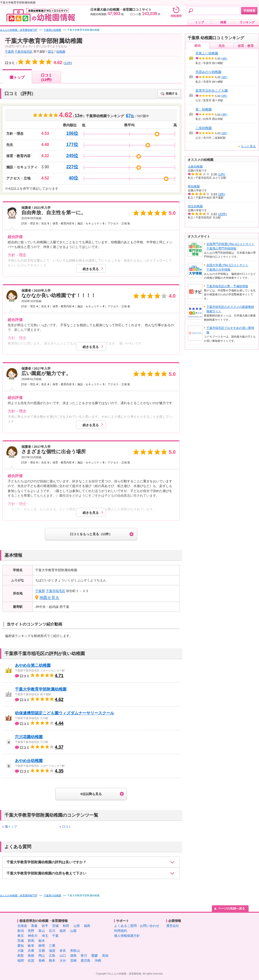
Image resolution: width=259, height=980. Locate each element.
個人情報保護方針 (127, 936)
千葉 (55, 936)
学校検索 (249, 11)
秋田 (66, 926)
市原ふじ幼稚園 (207, 53)
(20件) (223, 214)
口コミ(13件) (47, 77)
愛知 (21, 946)
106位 (72, 133)
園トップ (17, 77)
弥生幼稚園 (195, 206)
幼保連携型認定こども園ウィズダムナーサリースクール (65, 713)
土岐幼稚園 (195, 167)
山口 (63, 956)
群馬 (31, 941)
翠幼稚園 (194, 186)
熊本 (52, 961)
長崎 (42, 961)
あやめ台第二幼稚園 (33, 665)
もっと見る (248, 146)
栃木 (42, 941)
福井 (63, 931)
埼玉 (45, 936)
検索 (223, 22)
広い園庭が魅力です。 (46, 373)
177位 (72, 144)
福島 (87, 926)
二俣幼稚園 (204, 128)
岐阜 (31, 946)
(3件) (224, 77)
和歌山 (75, 951)
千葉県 (9, 52)
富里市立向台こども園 (212, 90)
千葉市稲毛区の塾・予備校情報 (227, 286)
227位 (72, 167)
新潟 (21, 931)
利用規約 (121, 931)
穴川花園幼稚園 (29, 737)
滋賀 (52, 951)
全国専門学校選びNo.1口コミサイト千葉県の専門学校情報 (230, 246)
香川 (84, 956)
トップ (199, 22)
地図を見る (49, 598)
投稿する (172, 94)
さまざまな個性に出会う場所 (54, 452)
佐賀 (31, 961)
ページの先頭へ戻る (231, 909)
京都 (42, 951)
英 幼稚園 (204, 109)
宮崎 (73, 961)
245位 (72, 156)
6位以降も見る (91, 794)
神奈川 (33, 936)
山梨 (73, 931)
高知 (105, 956)
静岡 (42, 946)
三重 (52, 946)
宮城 (55, 926)
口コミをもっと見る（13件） (91, 534)
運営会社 (173, 926)
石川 (52, 931)
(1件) (222, 174)
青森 (34, 926)
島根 (31, 956)
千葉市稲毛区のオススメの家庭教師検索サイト (230, 309)
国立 (51, 52)
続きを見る (91, 269)
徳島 (73, 956)
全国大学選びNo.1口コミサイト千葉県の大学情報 (227, 267)
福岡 (21, 961)
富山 (42, 931)
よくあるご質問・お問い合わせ (137, 926)
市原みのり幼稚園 (208, 72)
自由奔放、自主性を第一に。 (54, 212)
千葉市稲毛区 (24, 52)
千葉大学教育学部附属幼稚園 (41, 689)
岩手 (45, 926)
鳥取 (21, 956)
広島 (52, 956)
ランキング (247, 22)
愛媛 (95, 956)
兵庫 (31, 951)
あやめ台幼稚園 (29, 761)
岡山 (42, 956)
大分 (63, 961)
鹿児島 (85, 961)
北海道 (22, 926)
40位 (73, 178)
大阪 (21, 951)
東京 (21, 936)
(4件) (224, 59)
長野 (31, 931)
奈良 (63, 951)
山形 (77, 926)
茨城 (21, 941)
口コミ (67, 827)
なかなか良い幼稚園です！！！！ (59, 295)
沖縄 (98, 961)
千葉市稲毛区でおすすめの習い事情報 (230, 330)
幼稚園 (61, 52)
